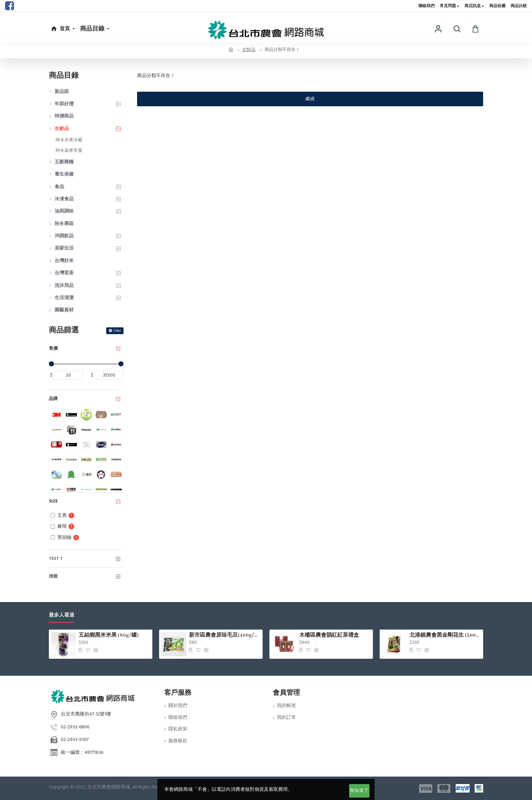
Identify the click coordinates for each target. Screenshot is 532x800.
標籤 (53, 576)
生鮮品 (249, 50)
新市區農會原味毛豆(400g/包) (225, 635)
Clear (117, 331)
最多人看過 (62, 615)
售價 (53, 348)
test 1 (55, 559)
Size (53, 501)
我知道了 (359, 790)
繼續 (310, 99)
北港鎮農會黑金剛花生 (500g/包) (445, 635)
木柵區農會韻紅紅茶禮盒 (329, 635)
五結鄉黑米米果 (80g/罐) (109, 635)
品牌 (53, 399)
